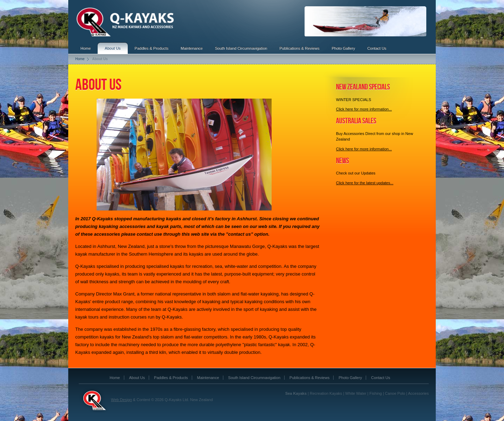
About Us (113, 48)
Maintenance (192, 48)
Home (86, 48)
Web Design (121, 400)
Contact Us (377, 48)
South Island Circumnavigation (241, 48)
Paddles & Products (152, 48)
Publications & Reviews (299, 48)
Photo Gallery (344, 48)
